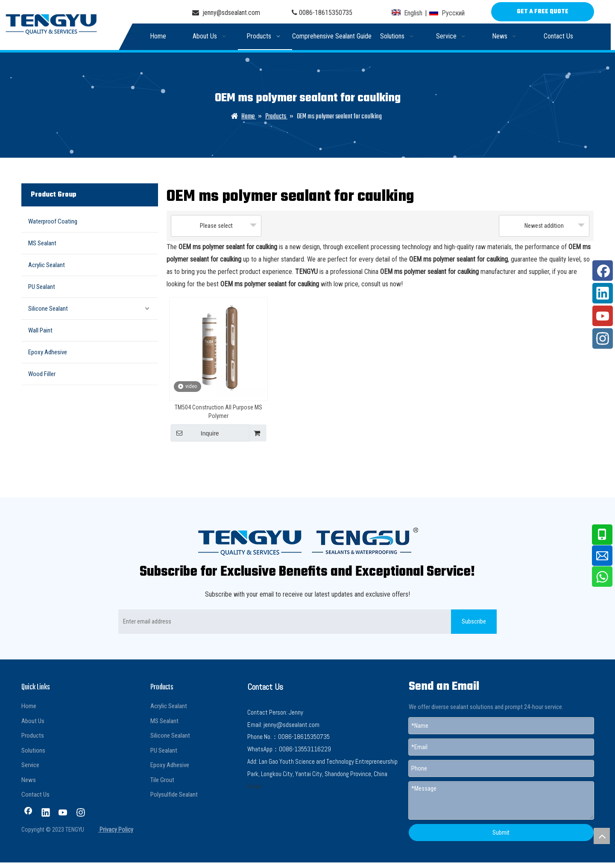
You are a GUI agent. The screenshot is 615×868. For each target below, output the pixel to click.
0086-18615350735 (326, 13)
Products (33, 736)
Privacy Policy (116, 830)
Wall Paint (40, 330)
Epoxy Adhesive (48, 352)
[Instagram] (81, 813)
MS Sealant (42, 243)
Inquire (195, 433)
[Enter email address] (283, 622)
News (29, 780)
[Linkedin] (46, 813)
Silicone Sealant (48, 309)
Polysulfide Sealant (174, 794)
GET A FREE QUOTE (543, 12)
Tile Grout (162, 780)
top (602, 836)
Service (30, 765)
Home (29, 706)
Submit (501, 833)
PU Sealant (42, 287)
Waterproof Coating (53, 221)
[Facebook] (28, 813)
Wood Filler (42, 374)
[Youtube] (63, 813)
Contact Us (35, 794)
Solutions (33, 750)
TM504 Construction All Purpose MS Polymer (218, 412)
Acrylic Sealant (47, 265)
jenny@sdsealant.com (226, 13)
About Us (33, 721)
